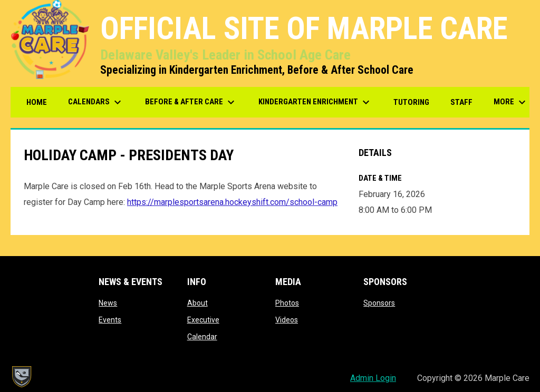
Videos (287, 320)
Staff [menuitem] (461, 102)
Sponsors (379, 303)
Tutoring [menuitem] (411, 102)
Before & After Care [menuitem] (191, 102)
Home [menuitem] (37, 102)
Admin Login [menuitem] (373, 378)
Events (110, 320)
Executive (203, 320)
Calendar (202, 337)
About (197, 303)
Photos (287, 303)
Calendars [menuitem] (96, 102)
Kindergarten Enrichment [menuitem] (315, 102)
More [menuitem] (511, 102)
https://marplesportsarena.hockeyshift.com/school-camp (232, 202)
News (108, 303)
